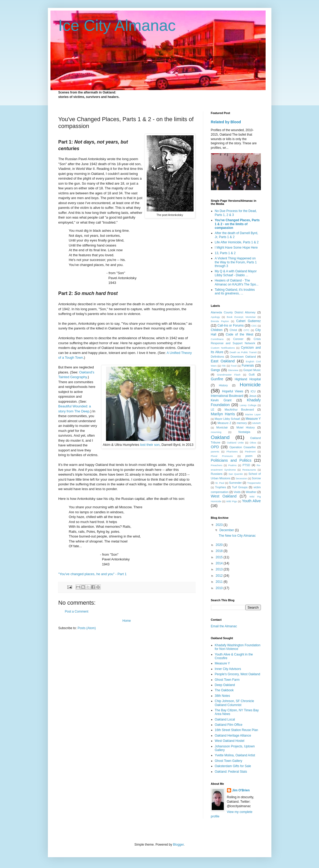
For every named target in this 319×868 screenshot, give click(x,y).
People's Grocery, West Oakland (238, 674)
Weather (251, 492)
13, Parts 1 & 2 (225, 253)
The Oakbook (224, 690)
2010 (220, 588)
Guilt (252, 374)
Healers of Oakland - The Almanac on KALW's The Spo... (237, 282)
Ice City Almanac (117, 25)
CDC (254, 326)
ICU (253, 391)
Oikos (253, 443)
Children (217, 330)
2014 (220, 563)
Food (234, 366)
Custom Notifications (223, 348)
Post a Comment (77, 611)
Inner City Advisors (228, 669)
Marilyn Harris (223, 414)
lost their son (150, 445)
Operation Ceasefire (243, 447)
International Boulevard (227, 396)
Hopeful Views (233, 391)
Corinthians (217, 339)
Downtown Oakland (243, 357)
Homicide (250, 385)
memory (242, 423)
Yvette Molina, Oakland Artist (235, 755)
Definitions (217, 357)
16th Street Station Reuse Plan (237, 730)
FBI (224, 366)
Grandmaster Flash (229, 375)
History (224, 385)
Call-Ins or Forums (231, 325)
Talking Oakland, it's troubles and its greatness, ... (235, 292)
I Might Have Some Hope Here (236, 248)
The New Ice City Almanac (237, 536)
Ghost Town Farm (227, 680)
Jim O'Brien (241, 790)
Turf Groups (240, 487)
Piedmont (250, 452)
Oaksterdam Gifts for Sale (233, 766)
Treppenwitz (254, 483)
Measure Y (253, 419)
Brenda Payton (220, 321)
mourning (216, 432)
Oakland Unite (235, 443)
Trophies (221, 487)
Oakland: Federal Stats (231, 772)
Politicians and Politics (231, 460)
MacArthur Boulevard (239, 410)
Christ (233, 330)
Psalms (232, 465)
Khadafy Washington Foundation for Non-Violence (238, 647)
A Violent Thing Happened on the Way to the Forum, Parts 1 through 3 (236, 262)
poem (249, 456)
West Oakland (224, 496)
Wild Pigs (232, 501)
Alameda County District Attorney (233, 312)
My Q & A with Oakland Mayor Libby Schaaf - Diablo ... (236, 273)
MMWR (257, 423)
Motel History (246, 427)
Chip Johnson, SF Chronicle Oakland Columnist (234, 703)
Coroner (238, 339)
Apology (216, 317)
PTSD (246, 465)
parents (215, 452)
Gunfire (217, 379)
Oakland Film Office (229, 725)
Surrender (235, 483)
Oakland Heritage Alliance (233, 736)
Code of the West (239, 334)
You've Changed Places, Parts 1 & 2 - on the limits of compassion (237, 224)
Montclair (222, 427)
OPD (215, 447)
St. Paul (220, 483)
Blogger (178, 845)
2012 (220, 576)
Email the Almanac (224, 626)
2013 (220, 569)
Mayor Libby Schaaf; (227, 419)
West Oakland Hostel (230, 741)
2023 (220, 525)
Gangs (216, 370)
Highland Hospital (248, 379)
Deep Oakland (225, 685)
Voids (237, 492)
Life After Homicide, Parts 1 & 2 (237, 242)
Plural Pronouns (222, 456)
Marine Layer (253, 414)
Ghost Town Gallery (229, 761)
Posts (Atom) (87, 628)
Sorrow (256, 478)
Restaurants (249, 470)
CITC (246, 330)
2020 (220, 545)
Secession (241, 478)
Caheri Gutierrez (248, 321)
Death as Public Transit (243, 352)
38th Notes (222, 696)
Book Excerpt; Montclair (241, 317)
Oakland (220, 437)
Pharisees (232, 452)
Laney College (248, 405)
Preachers (217, 465)
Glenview (233, 370)
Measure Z (224, 423)
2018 (220, 551)
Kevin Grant (221, 400)
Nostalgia (244, 432)
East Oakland (223, 361)
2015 (220, 557)
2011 (220, 582)
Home (126, 621)
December (227, 530)
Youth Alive (251, 501)
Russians (217, 474)
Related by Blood (226, 122)
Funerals (248, 366)
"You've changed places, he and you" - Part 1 (93, 574)
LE (213, 410)
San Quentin (236, 474)
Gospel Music (252, 370)
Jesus (253, 396)
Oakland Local (225, 719)
